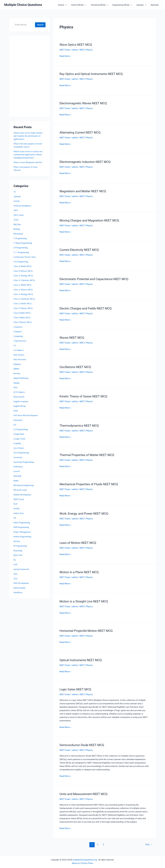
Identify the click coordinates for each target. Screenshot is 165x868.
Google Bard (19, 434)
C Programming (20, 238)
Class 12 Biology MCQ (23, 294)
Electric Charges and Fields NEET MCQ (86, 308)
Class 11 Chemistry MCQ (24, 280)
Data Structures (20, 359)
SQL (15, 574)
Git (15, 425)
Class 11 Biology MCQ (23, 276)
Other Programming (22, 523)
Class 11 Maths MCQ (22, 285)
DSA (16, 387)
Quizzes (142, 5)
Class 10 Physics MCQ (23, 271)
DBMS (16, 369)
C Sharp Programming (23, 243)
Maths (16, 481)
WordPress (18, 592)
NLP (15, 504)
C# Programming (21, 248)
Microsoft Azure (20, 490)
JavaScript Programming (24, 462)
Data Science (19, 355)
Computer (18, 332)
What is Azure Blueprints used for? (28, 162)
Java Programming (21, 453)
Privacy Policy (87, 861)
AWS (16, 210)
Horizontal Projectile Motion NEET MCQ (86, 629)
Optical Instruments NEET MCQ (81, 658)
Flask (16, 411)
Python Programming (22, 537)
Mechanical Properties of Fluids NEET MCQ (89, 483)
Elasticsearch (19, 397)
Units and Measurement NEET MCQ (83, 792)
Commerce (18, 327)
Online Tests (19, 513)
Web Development (21, 583)
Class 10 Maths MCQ (23, 266)
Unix (16, 578)
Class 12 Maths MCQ (23, 304)
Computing (18, 336)
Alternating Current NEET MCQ (80, 132)
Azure (16, 220)
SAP (15, 564)
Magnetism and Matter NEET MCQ (83, 191)
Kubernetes (18, 467)
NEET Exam (19, 499)
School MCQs (80, 5)
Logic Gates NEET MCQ (75, 687)
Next (149, 842)
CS (15, 346)
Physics (89, 50)
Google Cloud (19, 439)
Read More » (65, 56)
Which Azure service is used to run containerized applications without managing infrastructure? (28, 155)
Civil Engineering (21, 262)
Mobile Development (22, 495)
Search (40, 25)
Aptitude (155, 5)
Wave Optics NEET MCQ (76, 45)
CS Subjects (19, 350)
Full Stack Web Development (26, 415)
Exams (64, 5)
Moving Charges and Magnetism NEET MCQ (89, 220)
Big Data (17, 224)
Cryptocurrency (20, 341)
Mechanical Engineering (24, 485)
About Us (76, 861)
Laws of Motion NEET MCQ (78, 541)
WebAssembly (20, 588)
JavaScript (18, 457)
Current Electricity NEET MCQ (79, 249)
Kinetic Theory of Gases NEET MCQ (83, 395)
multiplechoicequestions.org (85, 857)
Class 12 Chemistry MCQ (24, 299)
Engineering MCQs (123, 5)
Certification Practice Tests (25, 257)
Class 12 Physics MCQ (23, 308)
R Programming (20, 546)
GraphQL (17, 443)
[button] (67, 5)
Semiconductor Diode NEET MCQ (82, 743)
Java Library (19, 448)
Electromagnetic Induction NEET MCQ (85, 161)
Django (17, 383)
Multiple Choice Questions (23, 5)
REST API (18, 555)
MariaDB (17, 476)
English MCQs (20, 406)
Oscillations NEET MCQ (75, 366)
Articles (17, 201)
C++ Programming (21, 252)
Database (17, 364)
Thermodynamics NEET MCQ (79, 424)
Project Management (22, 532)
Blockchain (18, 234)
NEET (82, 50)
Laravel (17, 471)
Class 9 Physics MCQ (23, 322)
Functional (18, 420)
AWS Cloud (19, 215)
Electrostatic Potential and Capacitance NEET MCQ (94, 278)
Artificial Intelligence (22, 206)
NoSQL (17, 509)
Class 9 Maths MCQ (22, 318)
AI (15, 192)
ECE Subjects (19, 392)
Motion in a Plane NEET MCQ (79, 570)
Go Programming (21, 429)
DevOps (17, 373)
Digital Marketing (21, 378)
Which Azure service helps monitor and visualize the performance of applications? (28, 136)
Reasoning (18, 551)
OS (15, 518)
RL (15, 560)
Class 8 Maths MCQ (22, 313)
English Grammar (21, 401)
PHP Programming (21, 527)
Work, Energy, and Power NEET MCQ (84, 512)
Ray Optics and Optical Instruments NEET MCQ (91, 74)
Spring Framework (21, 569)
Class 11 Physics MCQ (23, 290)
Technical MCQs (100, 5)
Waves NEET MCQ (72, 337)
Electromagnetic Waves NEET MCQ (83, 103)
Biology (17, 229)
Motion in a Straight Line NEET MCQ (84, 600)
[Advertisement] (30, 76)
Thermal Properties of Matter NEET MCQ (87, 454)
